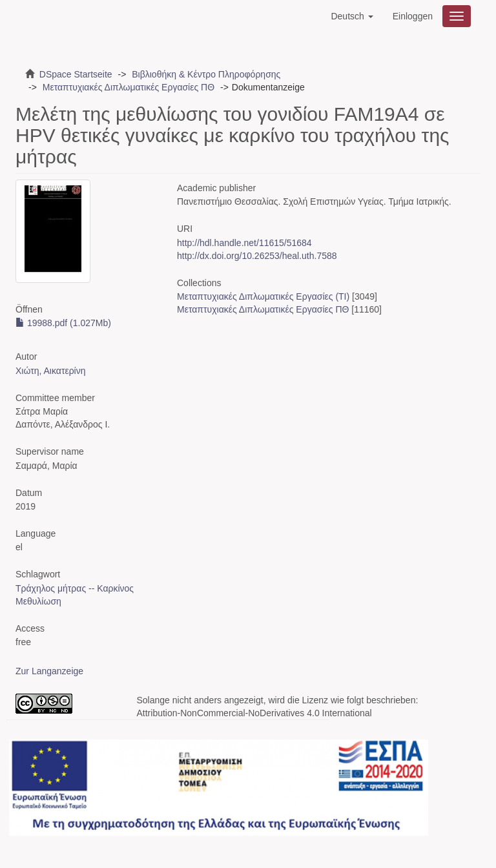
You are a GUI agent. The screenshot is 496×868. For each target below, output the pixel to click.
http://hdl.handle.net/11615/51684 (244, 243)
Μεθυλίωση (38, 601)
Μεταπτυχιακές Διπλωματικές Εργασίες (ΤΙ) (263, 296)
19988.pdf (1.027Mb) (63, 323)
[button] (352, 16)
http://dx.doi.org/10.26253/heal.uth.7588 (257, 256)
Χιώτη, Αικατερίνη (51, 371)
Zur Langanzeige (49, 671)
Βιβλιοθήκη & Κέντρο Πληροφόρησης (206, 74)
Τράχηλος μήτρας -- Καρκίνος (75, 588)
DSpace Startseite (76, 74)
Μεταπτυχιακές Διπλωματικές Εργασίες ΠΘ (129, 87)
